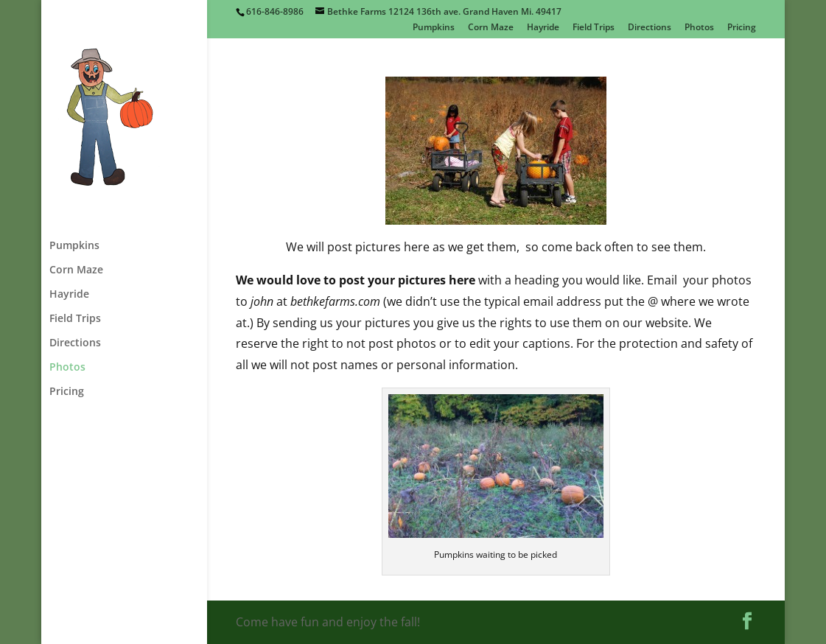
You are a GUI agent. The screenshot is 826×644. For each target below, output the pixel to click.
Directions (650, 28)
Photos (699, 28)
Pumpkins (434, 28)
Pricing (742, 28)
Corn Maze (491, 28)
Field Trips (594, 28)
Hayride (543, 28)
